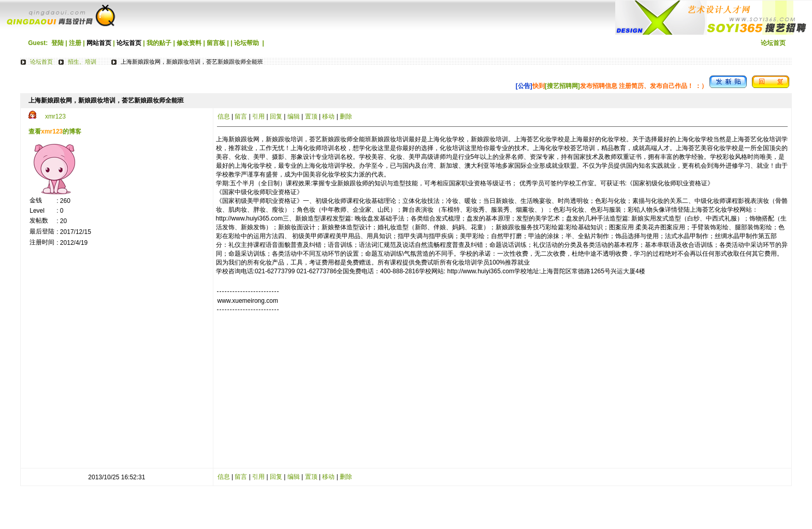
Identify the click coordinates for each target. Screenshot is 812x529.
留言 (241, 116)
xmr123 (55, 116)
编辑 (294, 116)
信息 (224, 116)
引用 (258, 116)
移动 (328, 116)
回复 (276, 116)
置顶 (311, 116)
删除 (346, 116)
